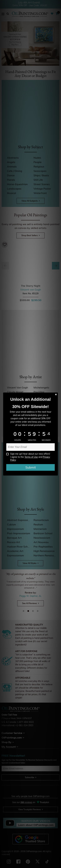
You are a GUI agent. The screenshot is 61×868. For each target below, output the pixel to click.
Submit (31, 467)
